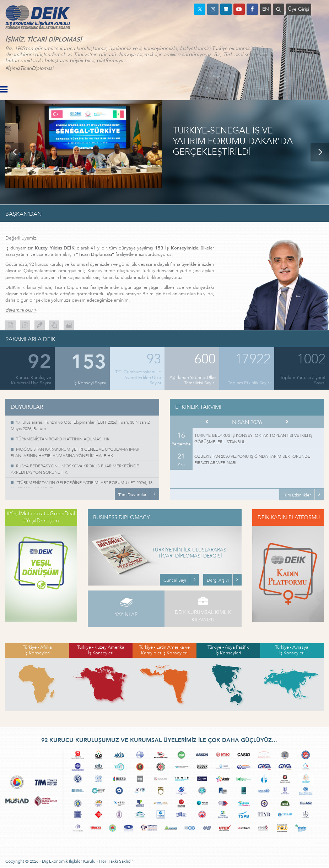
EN (266, 9)
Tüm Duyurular (132, 495)
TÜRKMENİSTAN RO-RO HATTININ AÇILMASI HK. (63, 439)
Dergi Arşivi (218, 580)
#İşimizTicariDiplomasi (29, 68)
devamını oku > (21, 310)
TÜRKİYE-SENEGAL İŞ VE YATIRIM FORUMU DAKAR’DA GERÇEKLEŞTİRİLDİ (233, 142)
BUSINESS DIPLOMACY (122, 517)
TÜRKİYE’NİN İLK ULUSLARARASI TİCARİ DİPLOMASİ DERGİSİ (190, 553)
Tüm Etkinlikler (297, 495)
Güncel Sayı (175, 580)
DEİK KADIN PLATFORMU (289, 517)
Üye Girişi (299, 9)
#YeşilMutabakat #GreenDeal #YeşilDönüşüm (41, 517)
